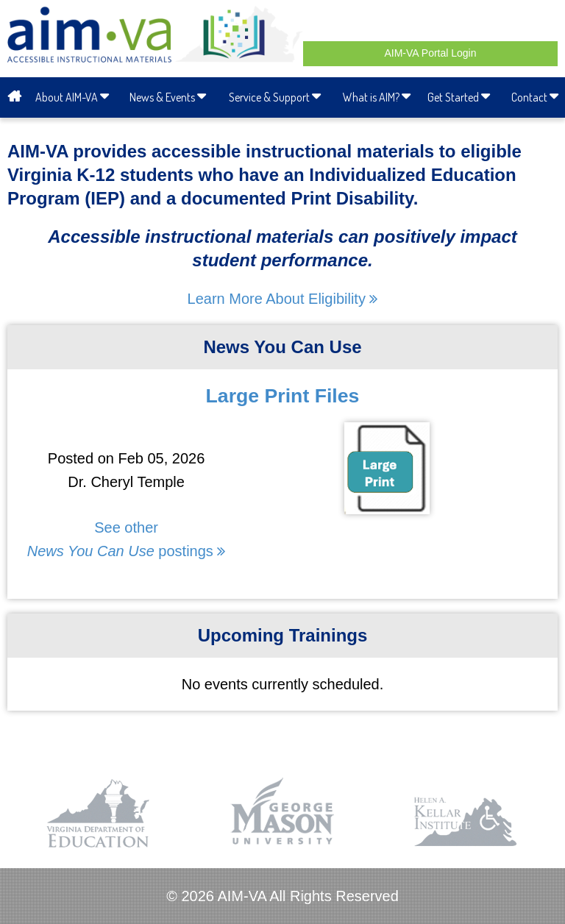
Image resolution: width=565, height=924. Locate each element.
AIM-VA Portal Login (430, 53)
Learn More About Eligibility (283, 299)
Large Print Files (283, 396)
